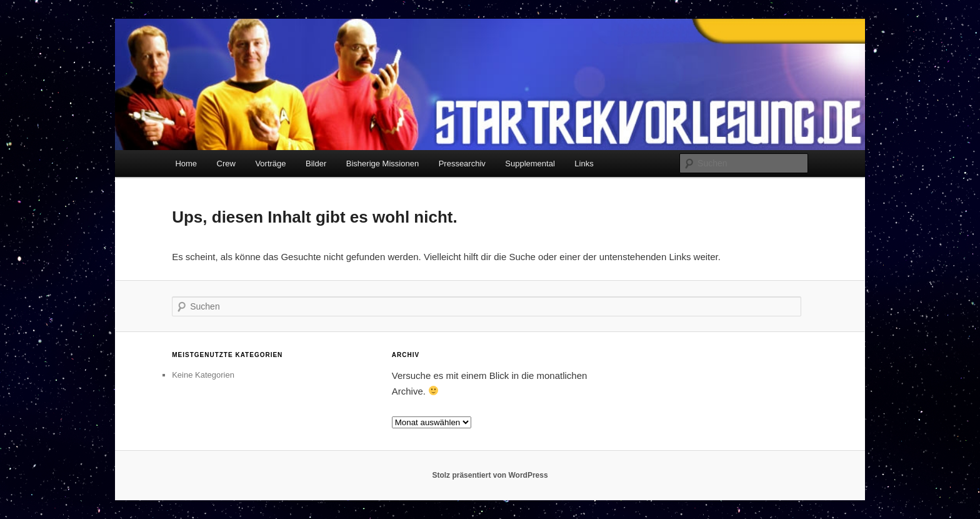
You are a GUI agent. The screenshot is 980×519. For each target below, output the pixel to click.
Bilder (316, 164)
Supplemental (530, 164)
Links (584, 164)
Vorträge (270, 164)
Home (186, 164)
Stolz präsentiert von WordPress (490, 475)
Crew (226, 164)
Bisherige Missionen (382, 164)
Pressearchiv (462, 164)
